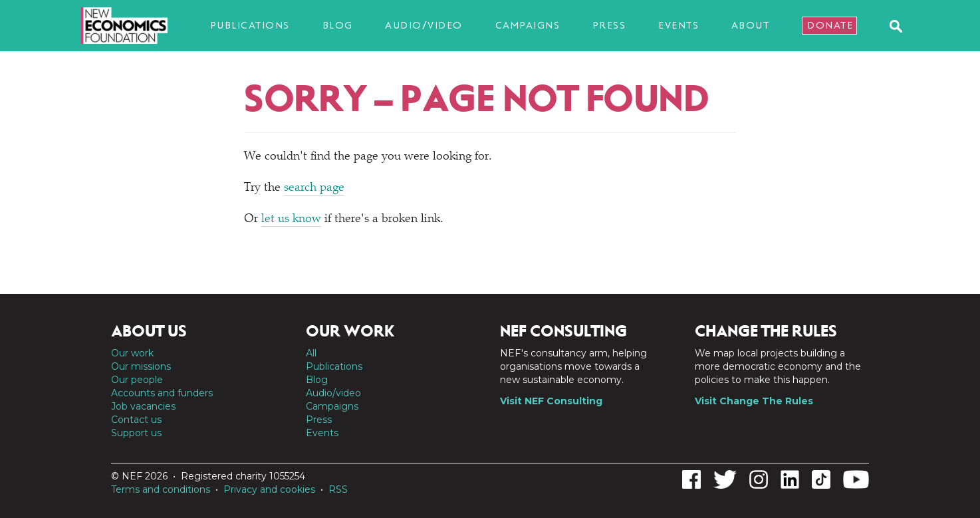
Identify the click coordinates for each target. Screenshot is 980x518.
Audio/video (424, 25)
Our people (137, 380)
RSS (338, 489)
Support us (136, 433)
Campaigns (528, 25)
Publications (250, 25)
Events (678, 25)
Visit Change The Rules (754, 401)
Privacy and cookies (269, 489)
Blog (338, 25)
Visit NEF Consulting (551, 401)
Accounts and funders (162, 393)
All (311, 353)
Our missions (141, 366)
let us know (291, 219)
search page (314, 188)
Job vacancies (143, 406)
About (751, 25)
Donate (830, 25)
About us (149, 331)
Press (609, 25)
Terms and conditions (161, 489)
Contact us (136, 420)
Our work (132, 353)
